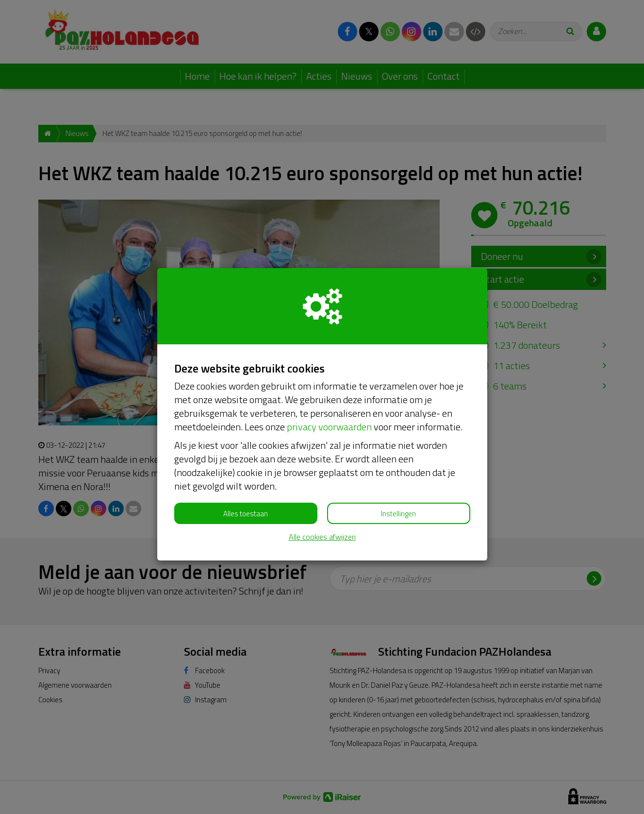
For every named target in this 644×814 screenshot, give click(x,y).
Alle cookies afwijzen (322, 537)
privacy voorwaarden (329, 427)
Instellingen (398, 514)
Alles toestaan (246, 514)
